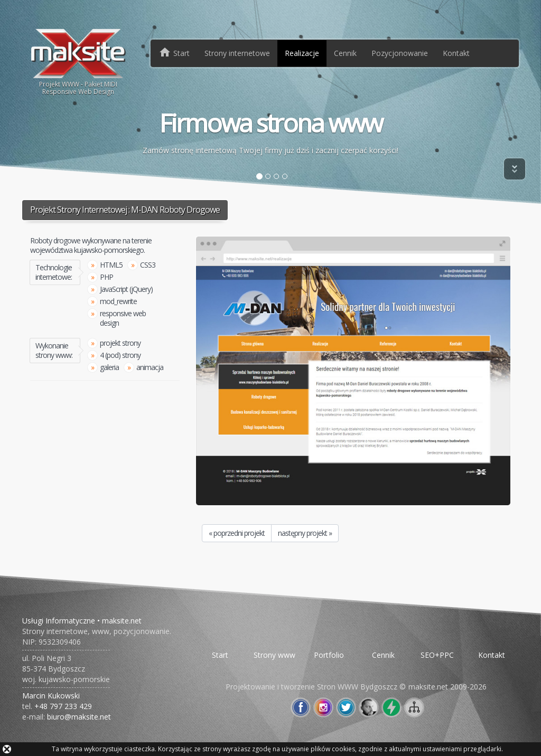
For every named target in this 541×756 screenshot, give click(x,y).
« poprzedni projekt (237, 533)
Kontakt (456, 53)
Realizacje (302, 53)
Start (220, 655)
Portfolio (329, 655)
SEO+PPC (437, 655)
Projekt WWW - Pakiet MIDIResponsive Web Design (78, 61)
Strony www (274, 655)
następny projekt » (305, 533)
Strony (237, 53)
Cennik (345, 53)
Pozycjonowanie (400, 53)
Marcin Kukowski (51, 696)
